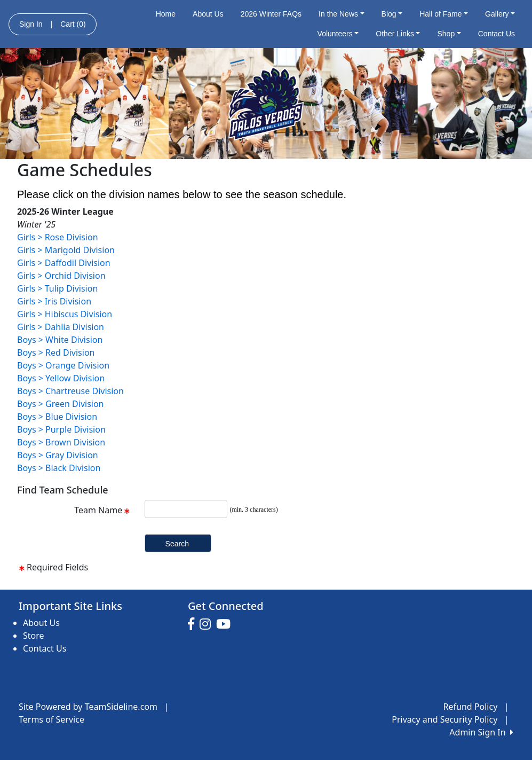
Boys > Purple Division (61, 429)
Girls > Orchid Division (61, 276)
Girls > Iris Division (54, 301)
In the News (342, 14)
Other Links (398, 34)
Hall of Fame (444, 14)
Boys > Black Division (59, 468)
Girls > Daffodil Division (64, 263)
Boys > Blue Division (57, 417)
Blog (392, 14)
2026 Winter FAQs (271, 14)
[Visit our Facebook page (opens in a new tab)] (194, 624)
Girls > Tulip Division (57, 288)
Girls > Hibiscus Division (65, 314)
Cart (73, 24)
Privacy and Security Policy (444, 719)
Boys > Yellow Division (61, 378)
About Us (208, 14)
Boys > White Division (60, 340)
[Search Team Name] (186, 509)
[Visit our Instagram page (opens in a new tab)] (208, 624)
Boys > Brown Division (61, 442)
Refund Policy (471, 707)
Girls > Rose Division (58, 237)
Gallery (500, 14)
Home (166, 14)
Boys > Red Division (56, 352)
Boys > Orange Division (63, 365)
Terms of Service (51, 719)
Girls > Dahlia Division (61, 327)
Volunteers (338, 34)
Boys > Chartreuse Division (70, 391)
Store (34, 636)
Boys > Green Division (61, 404)
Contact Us (497, 34)
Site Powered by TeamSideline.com (88, 707)
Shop (449, 34)
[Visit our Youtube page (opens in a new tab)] (226, 624)
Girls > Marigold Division (66, 250)
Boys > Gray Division (58, 455)
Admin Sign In (481, 732)
